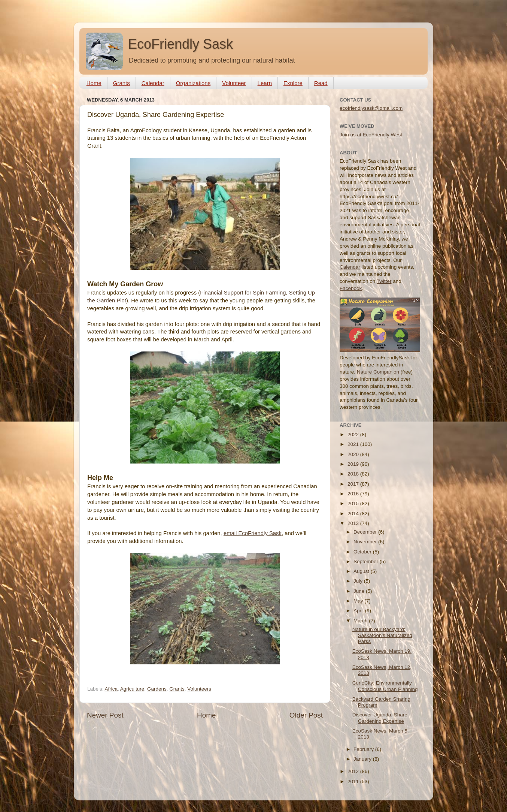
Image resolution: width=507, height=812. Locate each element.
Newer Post (105, 715)
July (359, 581)
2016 (354, 494)
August (362, 571)
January (363, 759)
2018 (354, 474)
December (366, 532)
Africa (111, 689)
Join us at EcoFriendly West (371, 135)
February (364, 749)
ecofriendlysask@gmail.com (371, 108)
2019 (354, 464)
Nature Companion (378, 372)
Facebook (351, 288)
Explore (293, 83)
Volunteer (234, 83)
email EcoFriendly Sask (253, 533)
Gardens (157, 689)
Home (94, 83)
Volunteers (199, 689)
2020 (354, 454)
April (359, 611)
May (359, 601)
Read (321, 83)
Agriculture (132, 689)
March (361, 621)
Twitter (384, 281)
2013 (354, 523)
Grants (122, 83)
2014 (354, 514)
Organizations (193, 83)
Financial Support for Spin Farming (243, 293)
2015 (354, 503)
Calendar (153, 83)
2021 (354, 444)
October (363, 552)
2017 (354, 484)
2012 (354, 771)
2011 (354, 781)
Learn (265, 83)
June (360, 591)
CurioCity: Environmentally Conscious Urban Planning (385, 686)
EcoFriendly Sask (180, 44)
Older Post (306, 715)
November (366, 542)
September (367, 562)
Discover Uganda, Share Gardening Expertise (380, 718)
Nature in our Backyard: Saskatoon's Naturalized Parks (382, 635)
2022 (354, 434)
